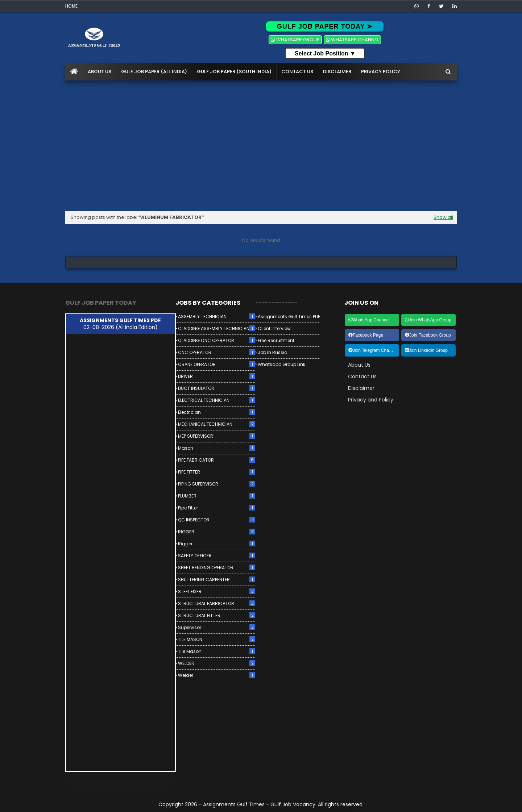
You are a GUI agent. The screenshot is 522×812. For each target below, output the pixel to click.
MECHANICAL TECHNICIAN (217, 424)
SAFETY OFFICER (217, 556)
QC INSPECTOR (217, 520)
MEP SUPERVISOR (217, 436)
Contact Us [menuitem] (297, 72)
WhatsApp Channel (369, 320)
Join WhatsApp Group (428, 320)
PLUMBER (217, 496)
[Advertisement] (261, 146)
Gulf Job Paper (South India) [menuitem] (234, 72)
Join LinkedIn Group (426, 350)
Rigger (217, 544)
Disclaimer (361, 388)
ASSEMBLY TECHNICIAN (217, 317)
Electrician (217, 412)
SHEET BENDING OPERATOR (217, 568)
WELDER (217, 663)
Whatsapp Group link (281, 364)
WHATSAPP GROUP (295, 40)
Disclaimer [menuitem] (337, 72)
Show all (443, 217)
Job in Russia (273, 352)
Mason (217, 448)
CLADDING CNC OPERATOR (217, 340)
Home (71, 6)
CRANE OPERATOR (217, 364)
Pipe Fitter (217, 508)
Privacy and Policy (371, 400)
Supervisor (217, 627)
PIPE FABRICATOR (217, 460)
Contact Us (362, 376)
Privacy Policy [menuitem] (381, 72)
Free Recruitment (276, 340)
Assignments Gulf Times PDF (289, 317)
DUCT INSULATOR (217, 388)
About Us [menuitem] (100, 72)
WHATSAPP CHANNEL (352, 40)
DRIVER (217, 376)
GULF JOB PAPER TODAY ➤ (325, 26)
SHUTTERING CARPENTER (217, 580)
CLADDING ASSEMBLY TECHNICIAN (217, 328)
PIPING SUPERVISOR (217, 484)
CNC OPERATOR (217, 352)
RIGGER (217, 532)
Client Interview (274, 328)
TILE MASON (217, 639)
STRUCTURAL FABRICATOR (217, 603)
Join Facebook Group (428, 335)
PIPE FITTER (217, 472)
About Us (359, 365)
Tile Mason (217, 651)
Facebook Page (366, 335)
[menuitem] (74, 72)
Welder (217, 675)
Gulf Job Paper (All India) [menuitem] (154, 72)
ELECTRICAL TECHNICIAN (217, 400)
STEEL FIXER (217, 592)
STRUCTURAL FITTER (217, 615)
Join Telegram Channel (373, 350)
